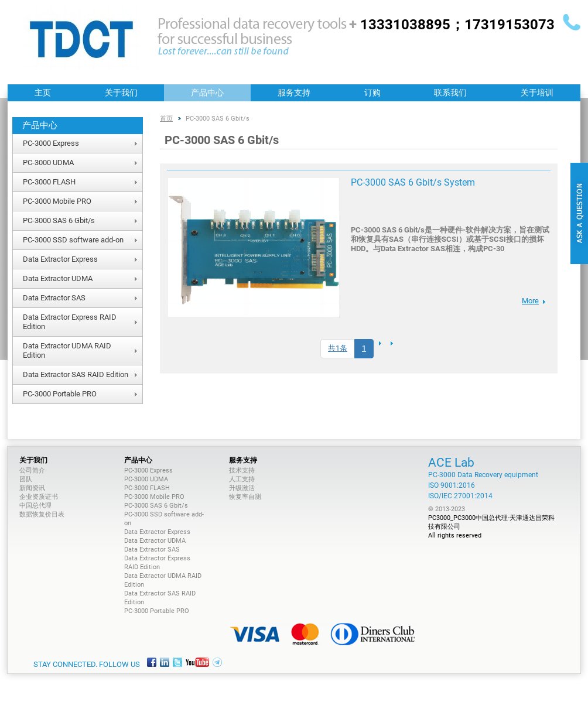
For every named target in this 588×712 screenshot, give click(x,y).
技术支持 (242, 470)
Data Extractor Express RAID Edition (70, 322)
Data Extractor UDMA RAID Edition (67, 350)
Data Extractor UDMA (58, 278)
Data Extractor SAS (54, 298)
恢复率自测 (245, 497)
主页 (43, 93)
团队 (26, 479)
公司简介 (32, 470)
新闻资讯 (32, 488)
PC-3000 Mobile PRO (57, 201)
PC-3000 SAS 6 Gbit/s (59, 220)
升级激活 (242, 488)
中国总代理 (35, 506)
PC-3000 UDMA (48, 162)
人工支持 (242, 479)
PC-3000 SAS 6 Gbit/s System (413, 182)
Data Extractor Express (60, 259)
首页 (166, 119)
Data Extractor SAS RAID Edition (76, 374)
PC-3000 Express (51, 143)
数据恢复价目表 (42, 514)
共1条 (338, 348)
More (530, 301)
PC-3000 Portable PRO (60, 394)
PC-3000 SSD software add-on (73, 240)
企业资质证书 (39, 497)
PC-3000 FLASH (49, 182)
